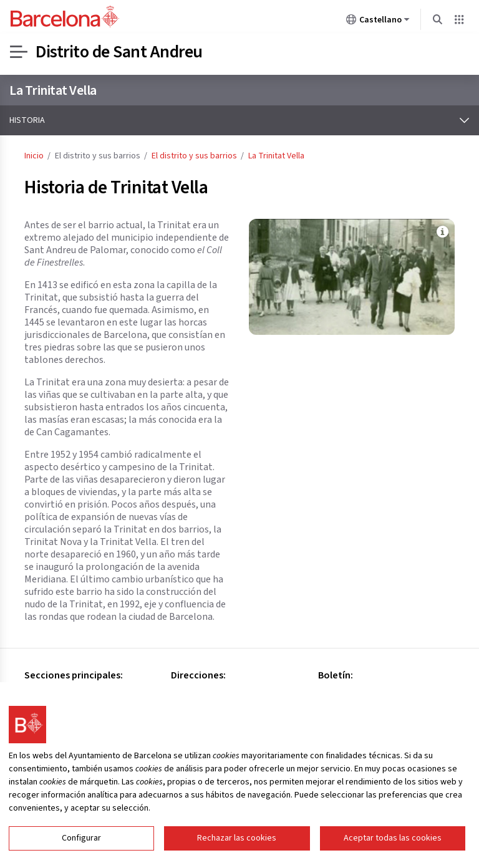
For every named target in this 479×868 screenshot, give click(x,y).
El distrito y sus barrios (194, 156)
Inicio (34, 156)
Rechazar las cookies (237, 846)
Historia (27, 120)
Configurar (81, 846)
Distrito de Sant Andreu (119, 52)
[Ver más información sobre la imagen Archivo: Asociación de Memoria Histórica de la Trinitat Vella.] (442, 231)
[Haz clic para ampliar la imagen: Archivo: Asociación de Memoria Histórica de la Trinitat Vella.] (352, 277)
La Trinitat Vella (53, 90)
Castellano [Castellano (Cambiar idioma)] (378, 22)
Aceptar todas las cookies (393, 846)
